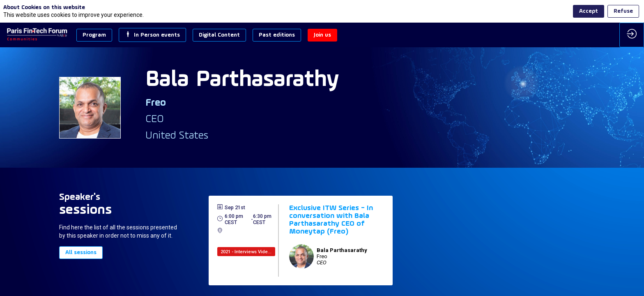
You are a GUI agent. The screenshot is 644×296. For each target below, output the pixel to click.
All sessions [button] (81, 253)
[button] (94, 35)
